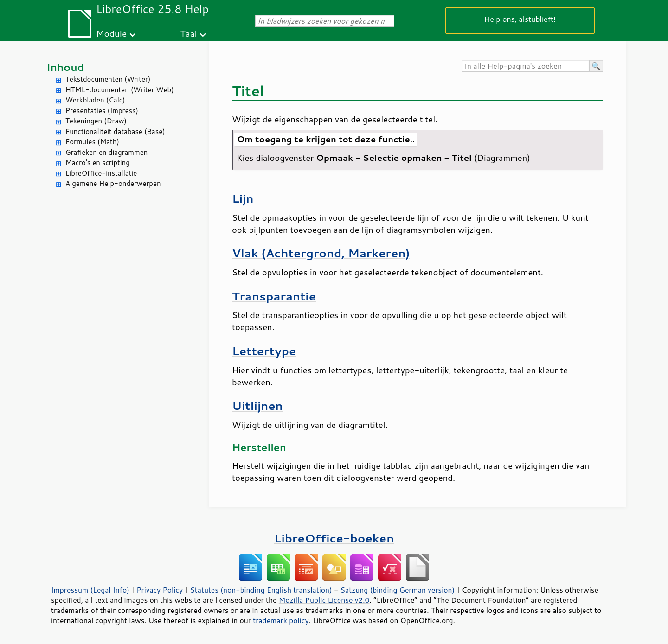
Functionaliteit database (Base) (115, 131)
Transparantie (274, 296)
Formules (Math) (92, 142)
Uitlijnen (257, 405)
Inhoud (65, 67)
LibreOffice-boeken (334, 538)
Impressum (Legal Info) (90, 590)
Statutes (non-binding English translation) (261, 590)
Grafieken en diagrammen (106, 152)
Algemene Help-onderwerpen (113, 183)
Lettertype (264, 351)
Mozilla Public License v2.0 (324, 600)
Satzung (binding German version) (398, 590)
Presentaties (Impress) (102, 111)
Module (111, 33)
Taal (189, 33)
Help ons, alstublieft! (520, 19)
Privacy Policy (160, 590)
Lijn (243, 198)
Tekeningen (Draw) (96, 121)
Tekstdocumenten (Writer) (108, 79)
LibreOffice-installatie (101, 173)
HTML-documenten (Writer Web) (120, 90)
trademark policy (281, 620)
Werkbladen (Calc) (95, 100)
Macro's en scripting (98, 163)
